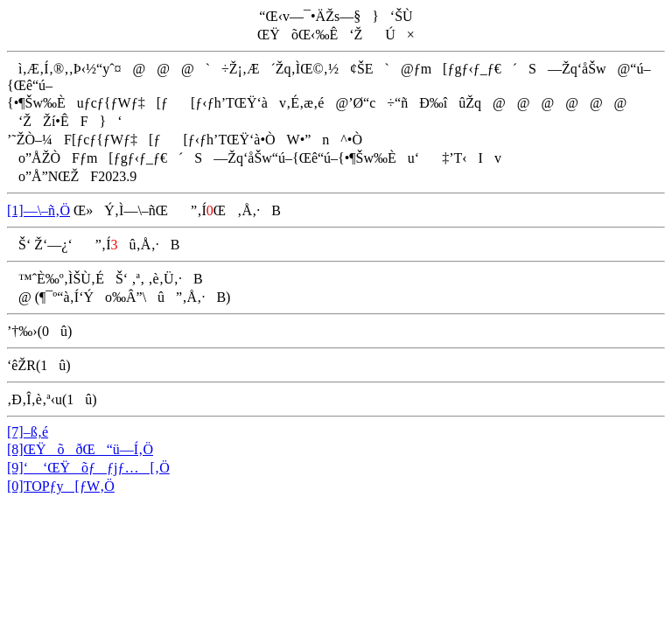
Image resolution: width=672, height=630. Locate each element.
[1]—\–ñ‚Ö (38, 210)
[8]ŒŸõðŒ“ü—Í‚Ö (80, 449)
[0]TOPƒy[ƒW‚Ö (61, 486)
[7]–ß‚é (28, 432)
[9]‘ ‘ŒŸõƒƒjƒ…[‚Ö (88, 468)
